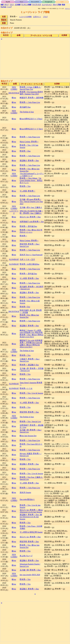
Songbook (49, 2)
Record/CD (35, 2)
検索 (2, 5)
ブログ (45, 17)
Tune (21, 2)
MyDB (8, 2)
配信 (64, 5)
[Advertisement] (35, 59)
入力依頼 (18, 5)
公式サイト (37, 17)
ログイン (68, 9)
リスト (12, 5)
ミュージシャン (47, 5)
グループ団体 (57, 5)
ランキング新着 (26, 5)
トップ (9, 7)
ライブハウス (37, 5)
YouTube (4, 7)
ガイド (6, 5)
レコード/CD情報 (25, 17)
